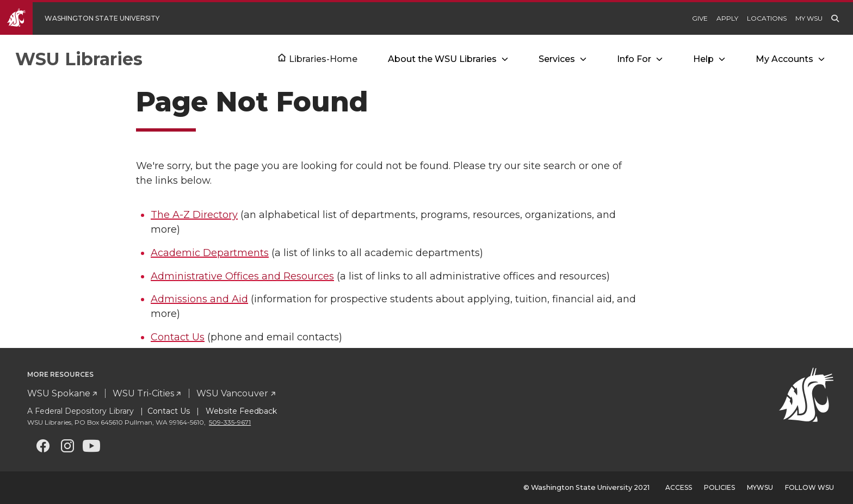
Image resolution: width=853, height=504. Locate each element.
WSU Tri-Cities (143, 393)
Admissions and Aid (199, 299)
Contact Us (178, 337)
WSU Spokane (59, 393)
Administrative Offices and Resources (242, 276)
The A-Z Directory (194, 215)
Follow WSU (809, 487)
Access (679, 487)
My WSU (809, 18)
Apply (727, 18)
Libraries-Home (323, 59)
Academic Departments (210, 253)
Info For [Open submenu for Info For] (634, 59)
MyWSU (760, 487)
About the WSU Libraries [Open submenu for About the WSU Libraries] (442, 59)
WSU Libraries (79, 59)
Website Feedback (240, 411)
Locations (767, 18)
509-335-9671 (230, 422)
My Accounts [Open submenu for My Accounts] (784, 59)
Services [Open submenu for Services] (557, 59)
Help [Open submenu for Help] (703, 59)
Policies (719, 487)
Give (700, 18)
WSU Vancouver (232, 393)
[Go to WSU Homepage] (88, 18)
